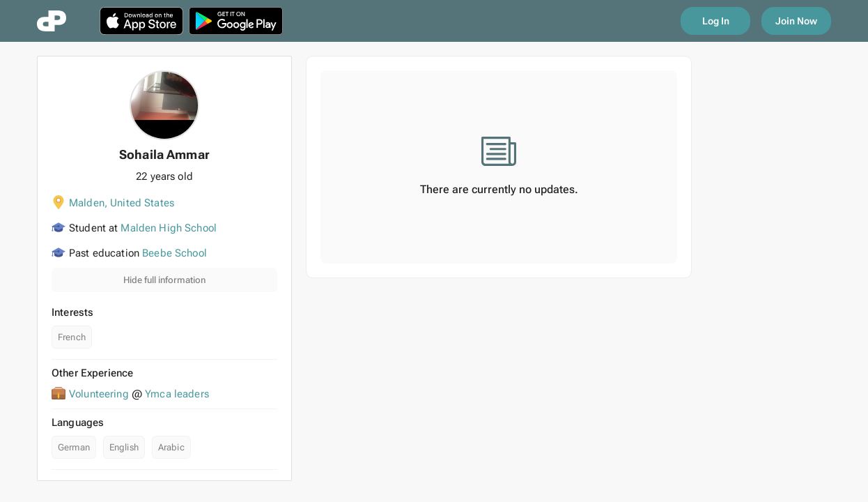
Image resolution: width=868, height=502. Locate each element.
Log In (716, 21)
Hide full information (164, 280)
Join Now (796, 21)
